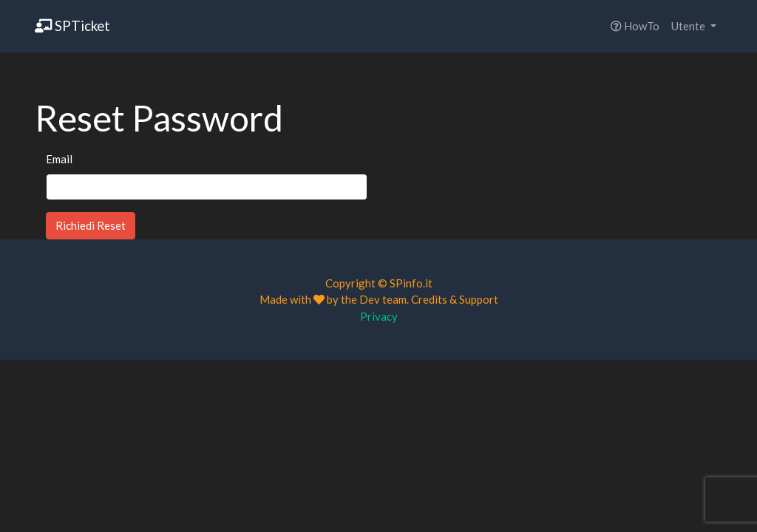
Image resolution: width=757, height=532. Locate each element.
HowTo (635, 26)
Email (59, 159)
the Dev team (374, 299)
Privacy (379, 316)
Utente (689, 26)
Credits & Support (455, 299)
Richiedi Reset (91, 225)
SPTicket (72, 25)
